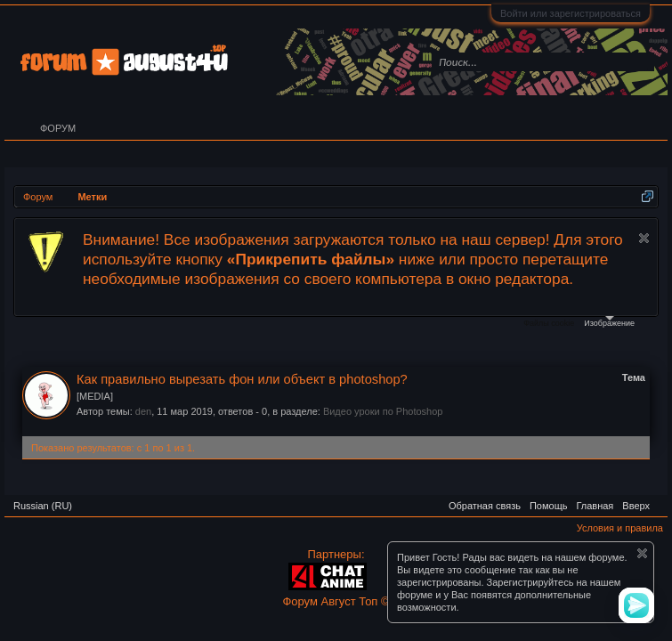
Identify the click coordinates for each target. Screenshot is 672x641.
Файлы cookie (549, 323)
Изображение (609, 322)
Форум (58, 128)
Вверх (636, 506)
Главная (595, 506)
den (143, 411)
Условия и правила (620, 528)
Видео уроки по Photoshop (383, 411)
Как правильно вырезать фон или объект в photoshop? (242, 379)
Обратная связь (485, 506)
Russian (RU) (43, 506)
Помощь (549, 506)
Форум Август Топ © (336, 601)
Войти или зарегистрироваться (571, 13)
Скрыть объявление (644, 238)
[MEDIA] (95, 396)
